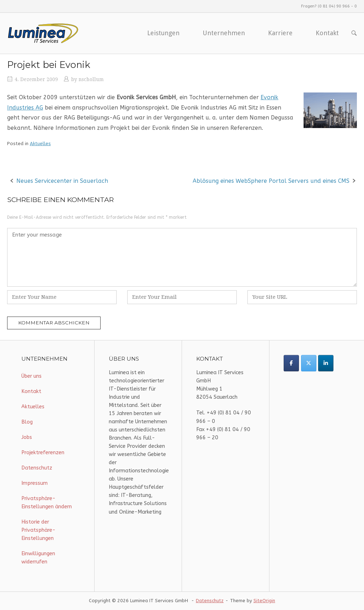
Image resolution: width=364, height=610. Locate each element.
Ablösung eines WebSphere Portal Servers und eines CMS (271, 181)
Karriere (280, 33)
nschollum (91, 79)
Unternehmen (224, 33)
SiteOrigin (264, 601)
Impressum (34, 483)
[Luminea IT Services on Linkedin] (326, 363)
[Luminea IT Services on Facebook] (291, 363)
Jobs (27, 437)
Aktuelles (40, 144)
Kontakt (327, 33)
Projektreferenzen (43, 453)
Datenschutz (37, 468)
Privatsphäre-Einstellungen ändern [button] (47, 503)
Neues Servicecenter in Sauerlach (62, 181)
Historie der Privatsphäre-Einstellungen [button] (38, 530)
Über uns (31, 376)
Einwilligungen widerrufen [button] (38, 558)
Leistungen (163, 33)
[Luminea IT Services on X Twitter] (309, 363)
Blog (27, 422)
